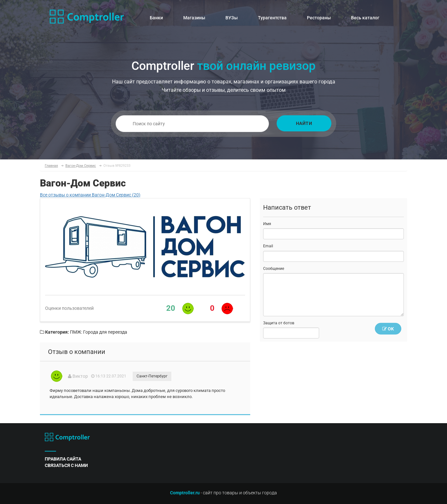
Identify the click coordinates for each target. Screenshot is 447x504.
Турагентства (272, 18)
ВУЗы (232, 18)
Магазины (194, 18)
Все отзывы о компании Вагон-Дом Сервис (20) (90, 195)
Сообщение (274, 269)
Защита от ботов (279, 323)
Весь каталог (365, 18)
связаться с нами (66, 465)
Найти (304, 123)
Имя (267, 224)
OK (388, 329)
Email (268, 246)
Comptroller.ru (185, 493)
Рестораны (319, 18)
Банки (156, 18)
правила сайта (63, 459)
